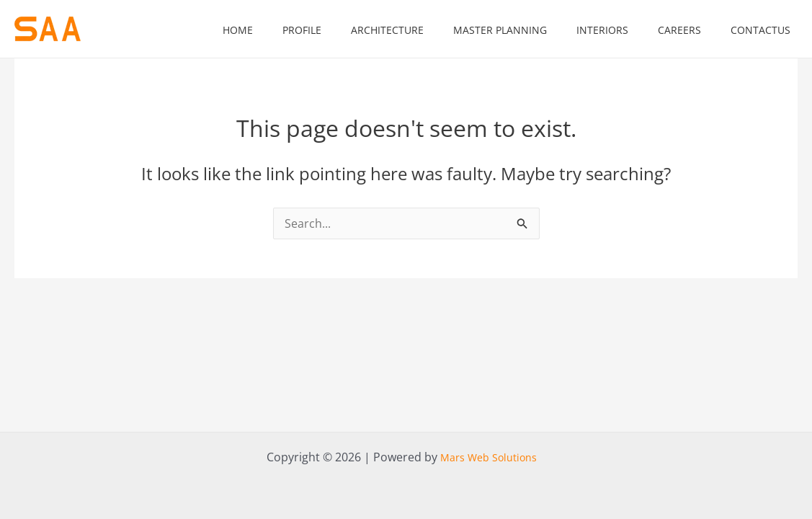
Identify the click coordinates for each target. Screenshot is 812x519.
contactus (760, 30)
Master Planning (500, 30)
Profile (302, 30)
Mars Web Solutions (488, 457)
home (238, 30)
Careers (679, 30)
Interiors (602, 30)
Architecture (387, 30)
